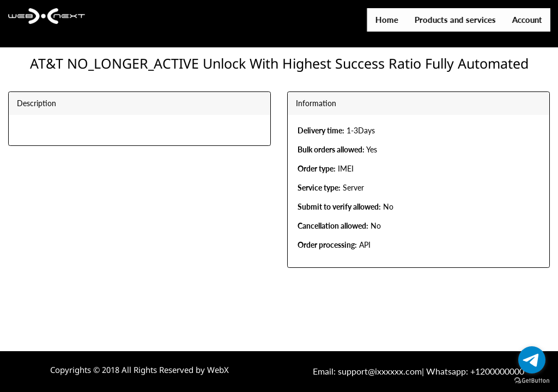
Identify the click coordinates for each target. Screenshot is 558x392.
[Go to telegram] (532, 360)
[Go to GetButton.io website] (532, 381)
